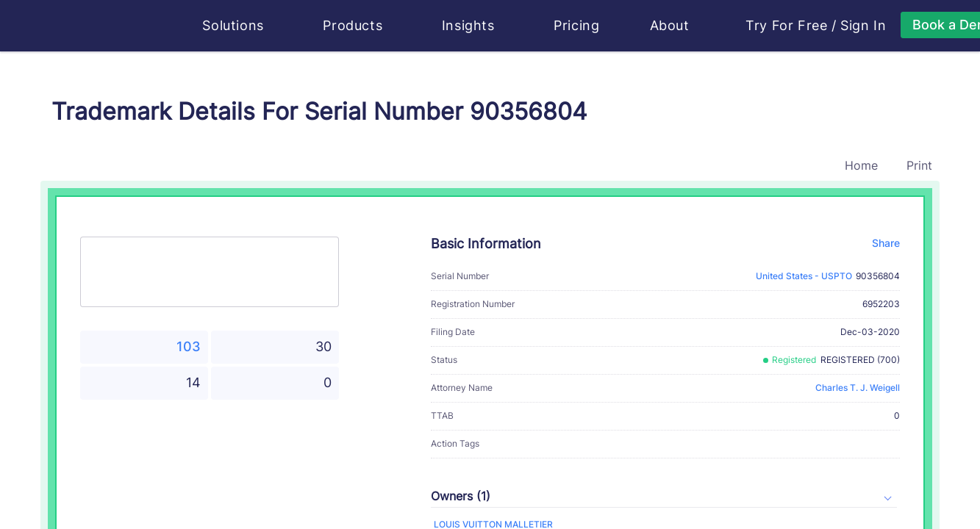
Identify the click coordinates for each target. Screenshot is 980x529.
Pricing (576, 25)
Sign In (863, 26)
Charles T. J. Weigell (858, 388)
